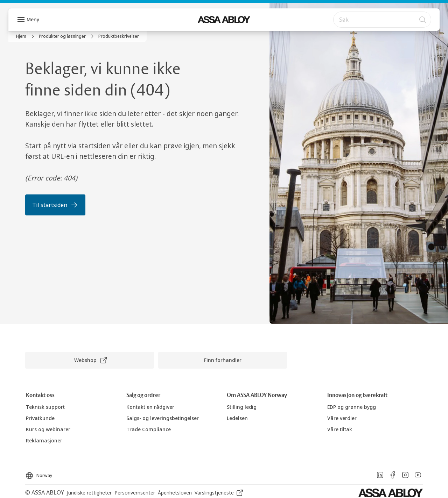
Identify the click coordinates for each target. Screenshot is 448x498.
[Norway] (39, 474)
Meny (33, 19)
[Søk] (423, 20)
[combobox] (382, 20)
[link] (26, 36)
